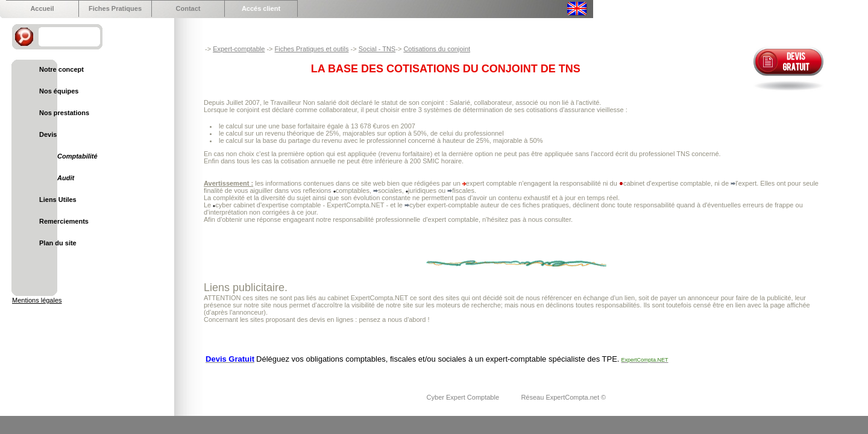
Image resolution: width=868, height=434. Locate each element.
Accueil (42, 8)
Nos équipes (59, 91)
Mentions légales (37, 300)
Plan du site (58, 243)
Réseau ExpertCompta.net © (563, 397)
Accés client (261, 8)
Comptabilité (77, 156)
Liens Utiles (58, 200)
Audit (66, 178)
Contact (188, 8)
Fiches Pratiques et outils (312, 49)
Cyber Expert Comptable (464, 397)
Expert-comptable (239, 49)
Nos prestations (64, 113)
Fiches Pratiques (115, 8)
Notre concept (61, 69)
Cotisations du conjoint (437, 49)
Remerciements (64, 221)
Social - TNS (377, 49)
